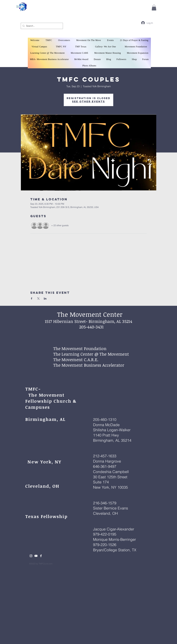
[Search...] (42, 26)
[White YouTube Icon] (36, 556)
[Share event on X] (38, 298)
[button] (154, 8)
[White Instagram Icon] (31, 556)
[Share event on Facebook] (32, 298)
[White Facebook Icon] (41, 556)
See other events (88, 101)
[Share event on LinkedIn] (45, 298)
